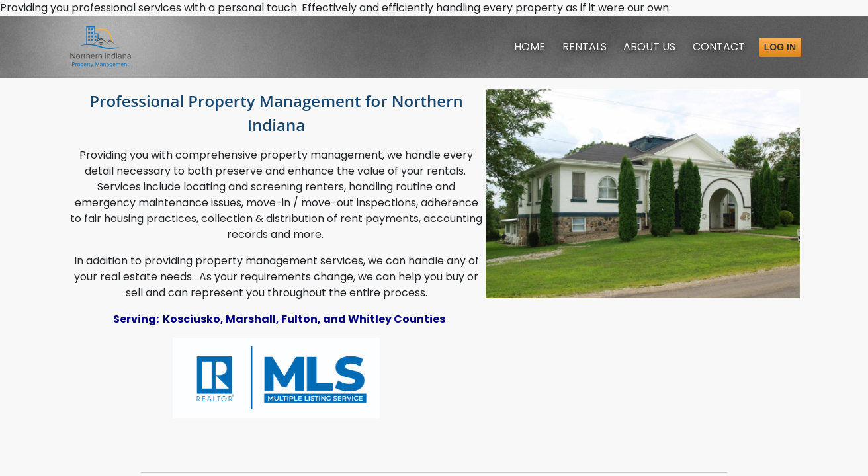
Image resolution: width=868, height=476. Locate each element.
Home (530, 47)
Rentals (585, 47)
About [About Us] (649, 47)
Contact (719, 47)
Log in (780, 47)
